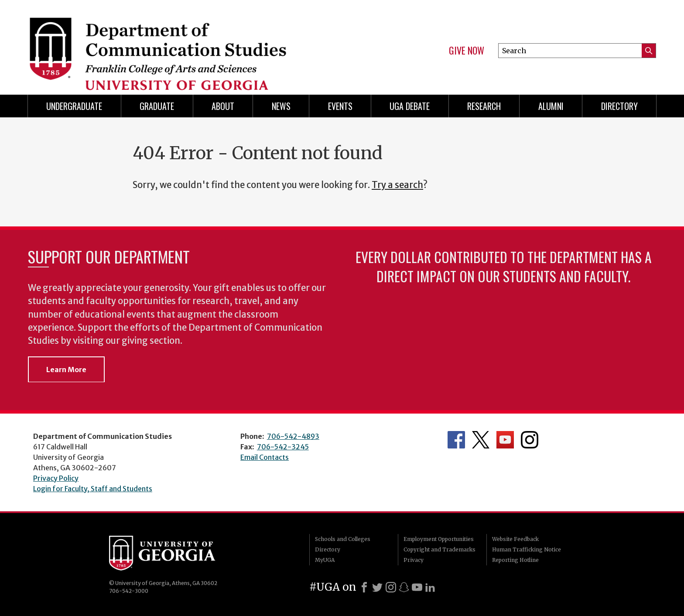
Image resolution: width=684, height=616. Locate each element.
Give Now (467, 51)
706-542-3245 (283, 447)
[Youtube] (417, 587)
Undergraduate (74, 106)
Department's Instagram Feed (530, 440)
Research (484, 106)
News (281, 106)
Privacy (414, 560)
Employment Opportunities (439, 539)
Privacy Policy (56, 478)
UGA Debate (410, 106)
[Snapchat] (404, 587)
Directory (619, 106)
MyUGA (325, 560)
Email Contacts (265, 457)
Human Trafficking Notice (527, 549)
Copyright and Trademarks (439, 549)
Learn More (66, 370)
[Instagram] (391, 587)
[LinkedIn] (430, 587)
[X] (377, 587)
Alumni (551, 106)
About (223, 106)
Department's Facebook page (456, 440)
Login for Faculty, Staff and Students (93, 489)
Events (340, 106)
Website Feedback (515, 539)
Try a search (397, 185)
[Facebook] (364, 587)
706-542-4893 (293, 436)
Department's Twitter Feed (481, 440)
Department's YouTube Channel (505, 440)
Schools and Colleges (343, 539)
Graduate (157, 106)
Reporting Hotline (515, 560)
